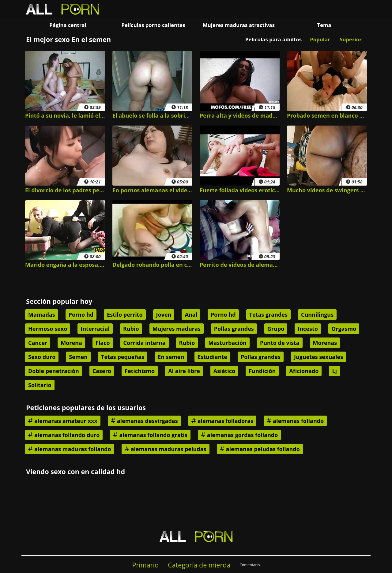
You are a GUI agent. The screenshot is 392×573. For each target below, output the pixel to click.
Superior (351, 39)
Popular (320, 39)
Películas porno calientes (153, 25)
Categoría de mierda (199, 565)
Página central (68, 25)
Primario (145, 565)
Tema (324, 25)
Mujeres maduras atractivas (239, 25)
